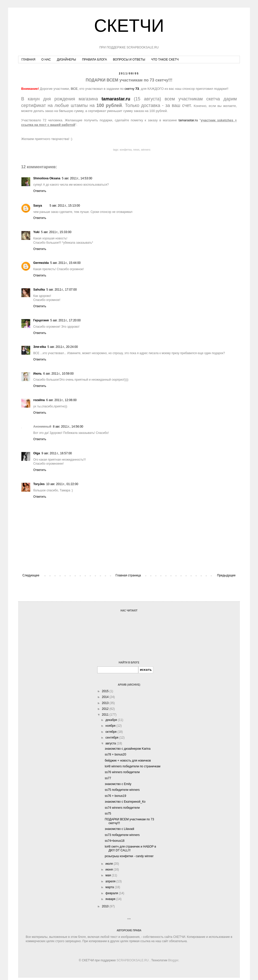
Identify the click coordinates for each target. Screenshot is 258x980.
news (136, 150)
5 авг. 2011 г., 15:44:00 (65, 263)
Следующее (31, 575)
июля (110, 864)
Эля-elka (40, 347)
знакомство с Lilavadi (120, 829)
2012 (106, 709)
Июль (38, 374)
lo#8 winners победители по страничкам (133, 766)
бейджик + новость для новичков (128, 761)
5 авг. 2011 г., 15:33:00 (56, 232)
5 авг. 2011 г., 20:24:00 (63, 347)
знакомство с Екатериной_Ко (125, 802)
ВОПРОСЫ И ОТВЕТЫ (129, 60)
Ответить (40, 191)
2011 (106, 715)
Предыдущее (226, 575)
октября (111, 732)
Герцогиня (41, 320)
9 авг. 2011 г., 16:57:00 (57, 453)
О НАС (46, 60)
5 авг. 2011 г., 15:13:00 (65, 206)
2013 (106, 703)
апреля (111, 881)
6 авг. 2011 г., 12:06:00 (61, 400)
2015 (106, 691)
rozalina (39, 400)
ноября (111, 726)
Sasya (38, 206)
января (111, 899)
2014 (106, 697)
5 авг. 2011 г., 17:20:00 (66, 320)
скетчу (132, 89)
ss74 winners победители (122, 808)
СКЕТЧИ (129, 26)
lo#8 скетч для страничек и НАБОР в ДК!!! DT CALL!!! (131, 848)
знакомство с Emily (118, 784)
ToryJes (39, 484)
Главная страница (128, 575)
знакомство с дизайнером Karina (128, 749)
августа (111, 743)
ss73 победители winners (122, 835)
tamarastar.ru (188, 120)
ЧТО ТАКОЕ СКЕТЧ (165, 60)
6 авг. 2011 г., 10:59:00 (59, 374)
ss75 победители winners (122, 790)
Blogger (173, 960)
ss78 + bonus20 (116, 754)
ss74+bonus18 (115, 841)
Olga (37, 453)
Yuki (36, 232)
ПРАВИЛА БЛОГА (94, 60)
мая (109, 875)
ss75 (108, 814)
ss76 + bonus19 (116, 796)
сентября (112, 738)
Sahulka (39, 290)
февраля (112, 893)
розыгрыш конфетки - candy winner (129, 856)
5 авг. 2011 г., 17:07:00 (62, 290)
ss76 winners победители (122, 772)
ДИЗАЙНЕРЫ (67, 60)
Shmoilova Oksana (47, 178)
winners (146, 150)
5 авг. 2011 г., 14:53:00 (77, 178)
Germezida (41, 263)
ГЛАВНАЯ (28, 60)
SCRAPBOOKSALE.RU (133, 960)
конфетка (126, 150)
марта (110, 887)
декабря (112, 720)
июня (110, 870)
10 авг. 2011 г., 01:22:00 (62, 484)
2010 (106, 906)
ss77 (108, 778)
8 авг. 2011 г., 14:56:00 (68, 427)
